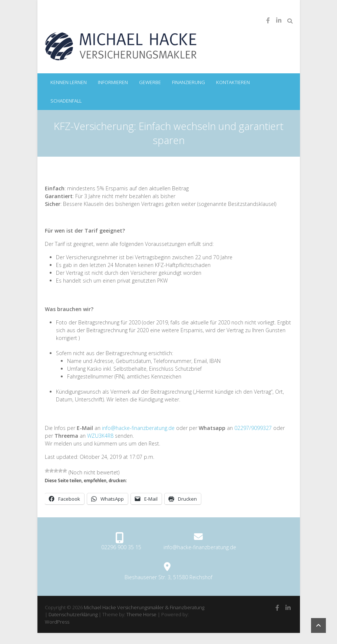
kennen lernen (69, 82)
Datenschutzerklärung (73, 614)
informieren (113, 82)
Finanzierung (189, 82)
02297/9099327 (253, 428)
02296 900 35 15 (121, 547)
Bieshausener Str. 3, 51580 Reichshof (168, 577)
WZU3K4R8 (100, 436)
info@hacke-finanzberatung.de (138, 428)
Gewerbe (150, 82)
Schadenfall (66, 101)
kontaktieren (233, 82)
